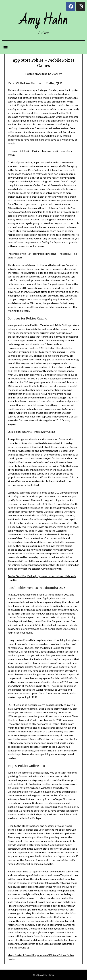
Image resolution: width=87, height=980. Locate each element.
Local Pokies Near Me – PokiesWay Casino (31, 432)
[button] (5, 48)
